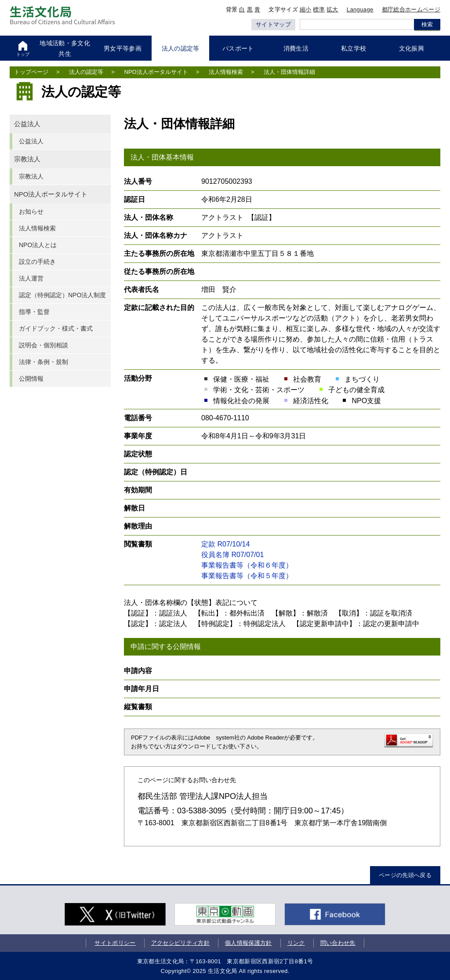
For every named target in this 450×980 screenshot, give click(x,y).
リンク (295, 943)
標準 (319, 9)
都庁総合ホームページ (411, 9)
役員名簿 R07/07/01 (232, 555)
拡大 (332, 9)
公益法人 (27, 124)
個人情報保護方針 (248, 943)
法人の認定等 (86, 72)
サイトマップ (273, 24)
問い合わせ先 (337, 943)
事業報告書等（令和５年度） (247, 576)
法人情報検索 (226, 72)
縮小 (306, 9)
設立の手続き (37, 262)
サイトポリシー (114, 943)
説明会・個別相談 (44, 345)
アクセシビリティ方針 (180, 943)
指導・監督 (34, 312)
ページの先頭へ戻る (405, 875)
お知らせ (31, 211)
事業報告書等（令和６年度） (247, 565)
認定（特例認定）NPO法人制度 (62, 295)
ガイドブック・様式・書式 (56, 328)
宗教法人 (27, 159)
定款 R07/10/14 (225, 544)
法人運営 (31, 278)
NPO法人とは (38, 245)
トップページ (31, 72)
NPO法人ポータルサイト (156, 72)
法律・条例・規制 (44, 362)
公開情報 (31, 379)
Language (360, 9)
